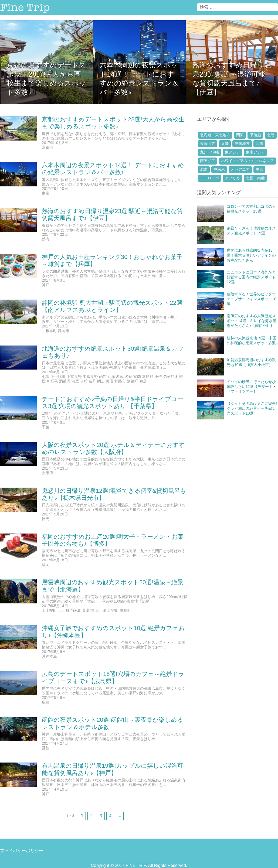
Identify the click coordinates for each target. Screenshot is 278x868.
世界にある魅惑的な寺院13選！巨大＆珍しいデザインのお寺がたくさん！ (251, 255)
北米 (204, 169)
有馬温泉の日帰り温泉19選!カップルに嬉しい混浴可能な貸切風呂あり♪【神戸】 (113, 769)
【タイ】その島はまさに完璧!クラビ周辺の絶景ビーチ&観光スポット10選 (252, 408)
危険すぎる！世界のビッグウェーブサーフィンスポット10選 (252, 299)
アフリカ (232, 178)
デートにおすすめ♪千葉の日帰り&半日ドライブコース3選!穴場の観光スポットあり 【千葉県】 (113, 403)
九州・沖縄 (209, 152)
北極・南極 (255, 178)
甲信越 (255, 135)
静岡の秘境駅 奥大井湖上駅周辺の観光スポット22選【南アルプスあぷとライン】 (112, 306)
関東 (240, 135)
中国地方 (242, 143)
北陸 (271, 135)
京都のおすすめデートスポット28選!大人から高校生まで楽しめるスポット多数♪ (113, 123)
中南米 (219, 169)
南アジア (208, 161)
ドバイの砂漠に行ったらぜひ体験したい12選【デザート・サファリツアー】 (252, 387)
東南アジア (255, 152)
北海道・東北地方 (215, 135)
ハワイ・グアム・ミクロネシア (248, 161)
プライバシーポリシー (22, 851)
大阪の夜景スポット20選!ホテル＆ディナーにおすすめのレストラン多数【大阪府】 (113, 448)
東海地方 (208, 143)
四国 (259, 143)
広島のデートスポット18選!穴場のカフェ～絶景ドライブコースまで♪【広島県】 (113, 677)
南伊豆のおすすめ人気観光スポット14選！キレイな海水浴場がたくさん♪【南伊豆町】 (252, 321)
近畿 (225, 143)
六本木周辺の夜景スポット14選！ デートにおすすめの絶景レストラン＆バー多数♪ (113, 169)
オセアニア (240, 169)
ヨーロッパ (209, 178)
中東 (259, 169)
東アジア (232, 152)
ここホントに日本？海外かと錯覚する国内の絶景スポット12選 (251, 277)
